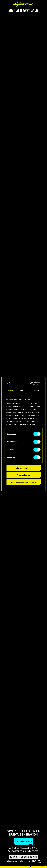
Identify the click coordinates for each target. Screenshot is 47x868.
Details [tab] (24, 390)
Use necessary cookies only (23, 482)
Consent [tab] (11, 390)
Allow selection (23, 475)
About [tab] (36, 390)
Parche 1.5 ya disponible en (23, 857)
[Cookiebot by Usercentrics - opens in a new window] (31, 383)
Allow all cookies (23, 468)
